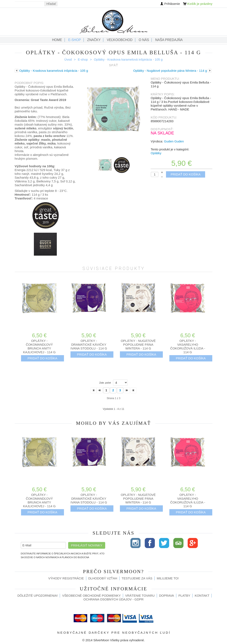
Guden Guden (174, 141)
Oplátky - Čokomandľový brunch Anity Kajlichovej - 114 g (39, 346)
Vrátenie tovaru (140, 596)
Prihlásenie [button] (172, 4)
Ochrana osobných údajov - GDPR (114, 599)
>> (133, 390)
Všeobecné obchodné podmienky (91, 596)
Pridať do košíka (186, 174)
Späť (114, 65)
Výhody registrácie (66, 578)
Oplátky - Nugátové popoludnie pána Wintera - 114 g (138, 345)
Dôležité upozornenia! (38, 596)
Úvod (68, 59)
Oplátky (156, 153)
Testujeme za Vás (137, 578)
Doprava (167, 596)
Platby (184, 596)
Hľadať (51, 4)
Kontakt (202, 596)
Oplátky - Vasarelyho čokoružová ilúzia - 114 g (188, 346)
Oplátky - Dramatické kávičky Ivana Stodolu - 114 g (89, 345)
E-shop (83, 59)
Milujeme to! (168, 578)
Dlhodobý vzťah (103, 578)
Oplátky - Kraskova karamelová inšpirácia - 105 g (128, 59)
